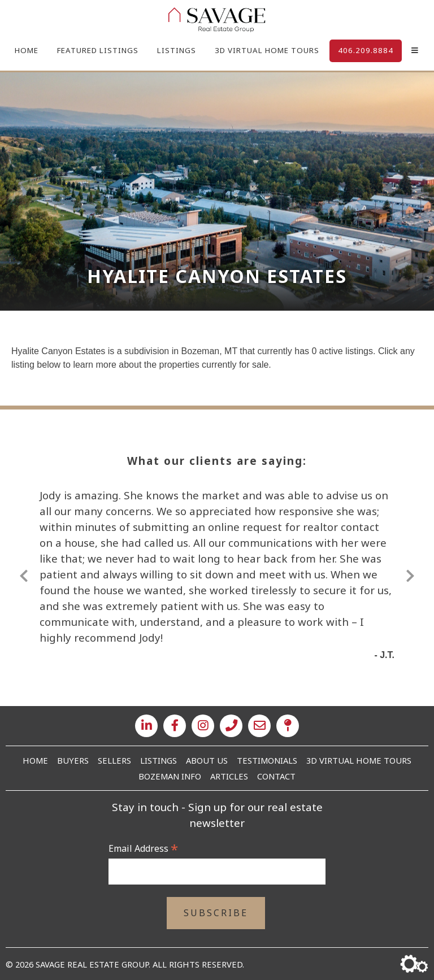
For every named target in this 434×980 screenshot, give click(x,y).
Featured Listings (98, 50)
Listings (177, 50)
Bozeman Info (170, 776)
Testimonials (267, 760)
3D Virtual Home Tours (267, 50)
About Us (207, 760)
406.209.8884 (366, 50)
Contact (276, 776)
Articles (229, 776)
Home (27, 50)
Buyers (73, 760)
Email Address (143, 848)
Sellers (114, 760)
